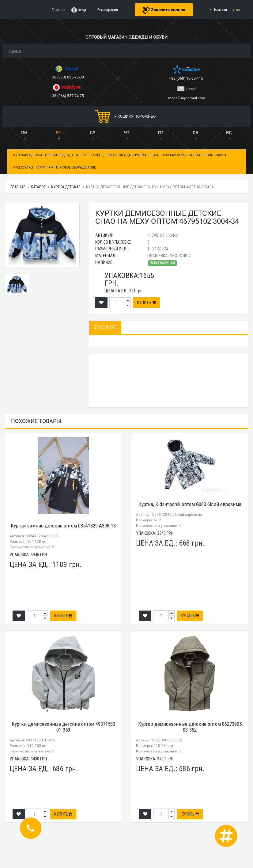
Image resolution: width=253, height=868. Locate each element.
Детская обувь (201, 155)
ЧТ (126, 133)
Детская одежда (117, 155)
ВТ (58, 133)
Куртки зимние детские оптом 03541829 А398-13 (63, 526)
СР (93, 133)
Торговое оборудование (76, 168)
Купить (146, 303)
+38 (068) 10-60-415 (187, 78)
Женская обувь (174, 155)
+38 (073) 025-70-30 (67, 77)
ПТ (160, 133)
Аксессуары (23, 168)
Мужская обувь (146, 155)
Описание (105, 327)
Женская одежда (59, 155)
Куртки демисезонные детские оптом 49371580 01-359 (63, 727)
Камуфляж (44, 168)
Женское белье (88, 155)
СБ (195, 133)
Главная (18, 187)
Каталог (38, 187)
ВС (229, 133)
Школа (221, 155)
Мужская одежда (28, 155)
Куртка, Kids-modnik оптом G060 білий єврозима (190, 504)
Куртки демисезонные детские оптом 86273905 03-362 (190, 727)
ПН (24, 133)
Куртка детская (66, 187)
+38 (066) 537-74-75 (67, 96)
